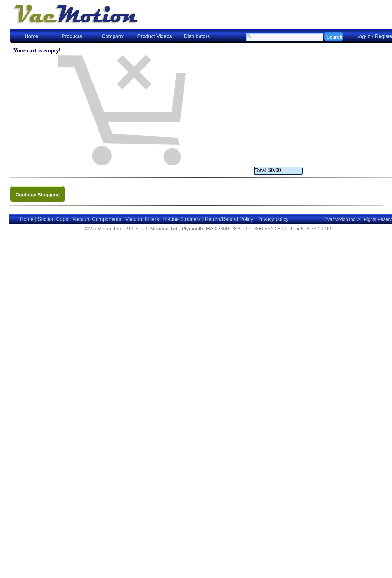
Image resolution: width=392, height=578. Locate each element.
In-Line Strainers (182, 219)
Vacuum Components (97, 219)
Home (31, 36)
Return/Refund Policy (229, 219)
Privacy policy (273, 219)
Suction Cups (53, 219)
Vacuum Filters (142, 219)
